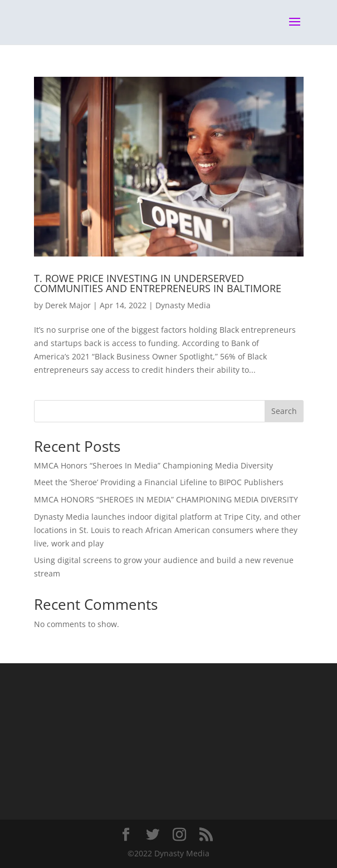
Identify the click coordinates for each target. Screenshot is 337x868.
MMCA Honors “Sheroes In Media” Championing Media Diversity (153, 465)
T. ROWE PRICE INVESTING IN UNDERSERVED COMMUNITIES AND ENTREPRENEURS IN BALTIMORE (158, 283)
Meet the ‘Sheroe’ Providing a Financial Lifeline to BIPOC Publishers (159, 482)
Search (284, 411)
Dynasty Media (183, 305)
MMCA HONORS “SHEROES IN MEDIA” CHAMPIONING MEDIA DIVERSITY (166, 499)
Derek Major (68, 305)
